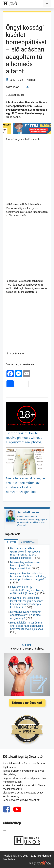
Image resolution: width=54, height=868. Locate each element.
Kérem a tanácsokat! (27, 703)
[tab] (11, 542)
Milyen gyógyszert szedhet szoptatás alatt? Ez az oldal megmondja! (26, 615)
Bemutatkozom (28, 512)
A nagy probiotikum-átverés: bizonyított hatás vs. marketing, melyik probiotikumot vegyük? (28, 576)
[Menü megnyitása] (5, 830)
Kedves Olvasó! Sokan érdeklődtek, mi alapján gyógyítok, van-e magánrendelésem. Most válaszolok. (32, 521)
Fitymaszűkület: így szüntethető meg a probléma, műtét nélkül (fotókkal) (27, 590)
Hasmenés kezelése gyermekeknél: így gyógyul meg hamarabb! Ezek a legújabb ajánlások (25, 553)
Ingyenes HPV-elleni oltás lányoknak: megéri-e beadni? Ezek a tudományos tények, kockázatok (26, 603)
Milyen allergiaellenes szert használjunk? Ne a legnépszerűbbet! (26, 565)
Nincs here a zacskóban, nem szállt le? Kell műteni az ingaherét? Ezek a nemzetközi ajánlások (27, 485)
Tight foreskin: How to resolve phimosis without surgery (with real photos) (24, 438)
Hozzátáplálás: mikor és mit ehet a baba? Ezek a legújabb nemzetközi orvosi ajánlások (27, 626)
